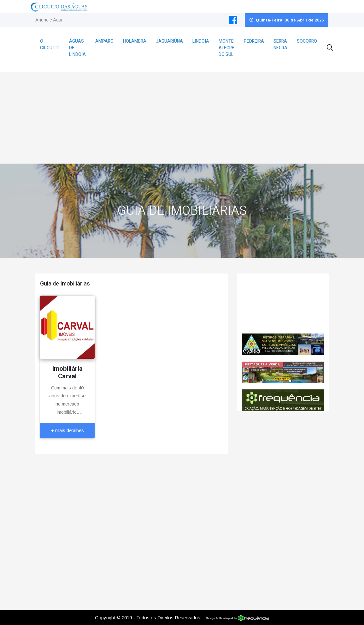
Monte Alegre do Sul (226, 48)
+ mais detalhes (68, 430)
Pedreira (254, 41)
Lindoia (201, 41)
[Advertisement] (182, 116)
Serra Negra (280, 45)
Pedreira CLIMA (283, 303)
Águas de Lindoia (77, 48)
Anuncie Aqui (49, 20)
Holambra (135, 41)
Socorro (307, 41)
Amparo (104, 41)
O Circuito (50, 45)
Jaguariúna (169, 41)
